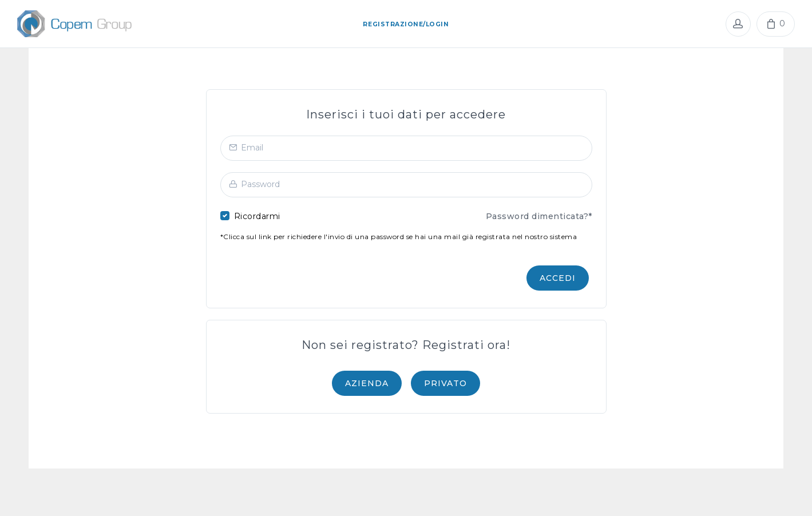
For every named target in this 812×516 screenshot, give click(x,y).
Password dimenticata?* (539, 216)
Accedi (558, 278)
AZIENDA (367, 383)
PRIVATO (445, 383)
